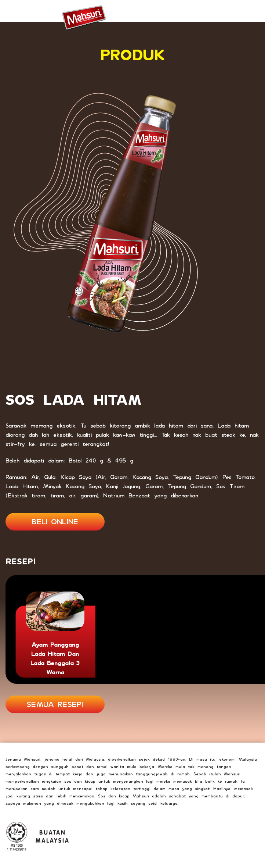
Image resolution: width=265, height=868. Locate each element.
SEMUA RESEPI (55, 704)
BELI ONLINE (55, 522)
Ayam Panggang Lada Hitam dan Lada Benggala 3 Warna (55, 658)
